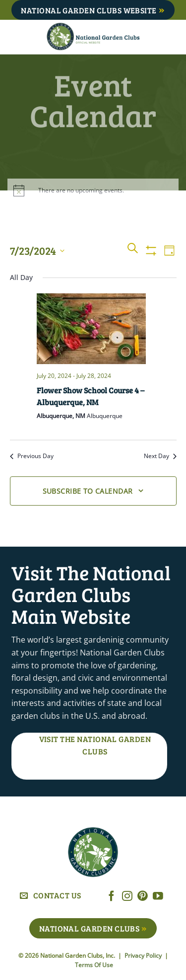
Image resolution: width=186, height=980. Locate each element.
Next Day (160, 456)
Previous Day (32, 456)
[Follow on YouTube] (158, 897)
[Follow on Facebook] (111, 897)
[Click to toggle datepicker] (37, 251)
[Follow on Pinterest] (143, 897)
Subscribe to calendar (88, 491)
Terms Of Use (94, 965)
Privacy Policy (144, 956)
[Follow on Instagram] (127, 897)
